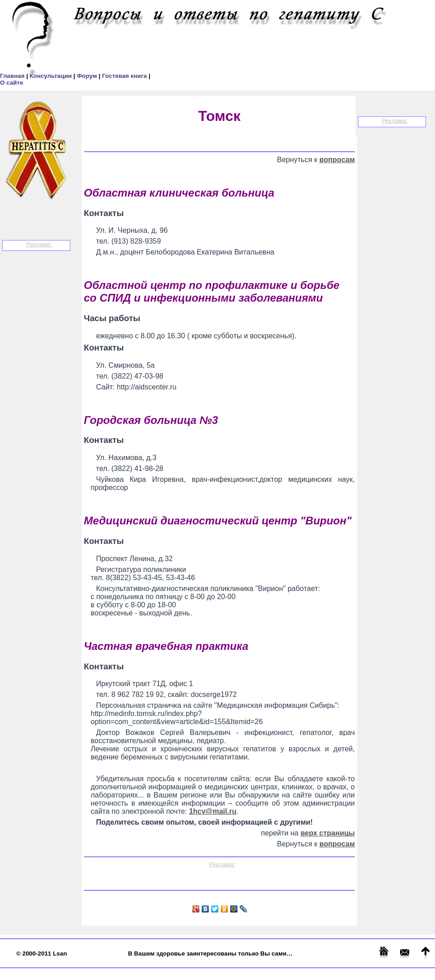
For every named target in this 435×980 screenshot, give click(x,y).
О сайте (12, 83)
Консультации (51, 76)
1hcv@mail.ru (213, 811)
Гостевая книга (125, 76)
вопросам (337, 160)
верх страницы (328, 833)
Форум (87, 76)
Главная (13, 76)
